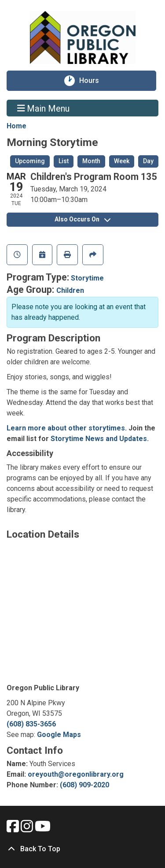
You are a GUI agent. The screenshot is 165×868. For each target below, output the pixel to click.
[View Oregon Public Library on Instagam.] (28, 829)
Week (122, 161)
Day (148, 161)
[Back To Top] (82, 849)
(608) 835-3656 (31, 724)
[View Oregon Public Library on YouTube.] (43, 829)
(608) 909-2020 (84, 785)
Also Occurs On (82, 219)
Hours (93, 81)
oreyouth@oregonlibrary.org (76, 774)
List (64, 161)
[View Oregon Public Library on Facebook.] (14, 829)
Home (16, 126)
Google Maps (59, 735)
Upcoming (30, 161)
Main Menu (44, 108)
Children (70, 290)
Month (91, 161)
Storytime (87, 278)
